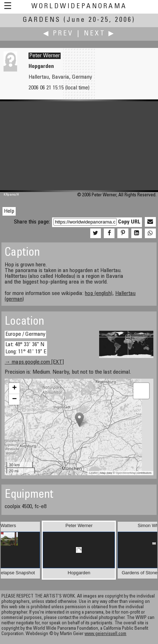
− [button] (14, 399)
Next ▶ (100, 34)
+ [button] (14, 388)
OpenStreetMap (126, 473)
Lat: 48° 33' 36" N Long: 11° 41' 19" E (26, 348)
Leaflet (93, 473)
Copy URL (129, 222)
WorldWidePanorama (79, 7)
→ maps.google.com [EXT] (34, 362)
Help (9, 211)
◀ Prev (58, 34)
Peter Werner (45, 56)
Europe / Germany (25, 334)
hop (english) (99, 294)
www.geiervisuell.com (105, 634)
